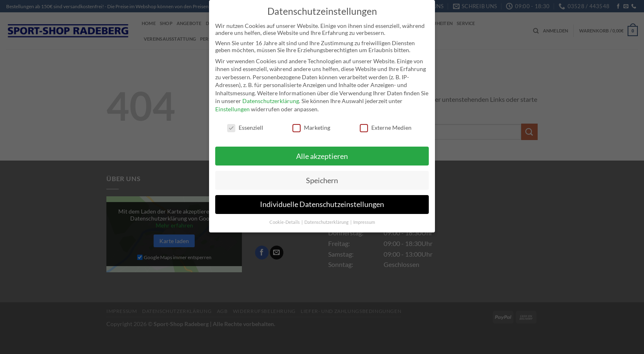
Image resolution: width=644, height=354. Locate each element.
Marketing (311, 123)
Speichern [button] (322, 176)
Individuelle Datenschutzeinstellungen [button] (322, 200)
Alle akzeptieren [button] (322, 151)
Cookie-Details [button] (285, 218)
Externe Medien (386, 123)
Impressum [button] (364, 218)
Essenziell (245, 123)
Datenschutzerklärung (271, 96)
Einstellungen (232, 105)
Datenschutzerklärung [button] (327, 218)
